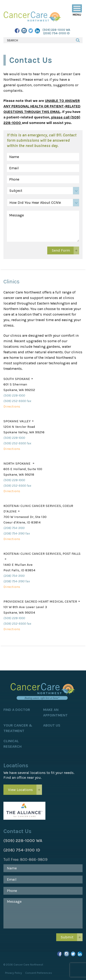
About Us (52, 725)
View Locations (20, 790)
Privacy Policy (14, 973)
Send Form (61, 250)
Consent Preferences (39, 973)
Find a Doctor (17, 710)
